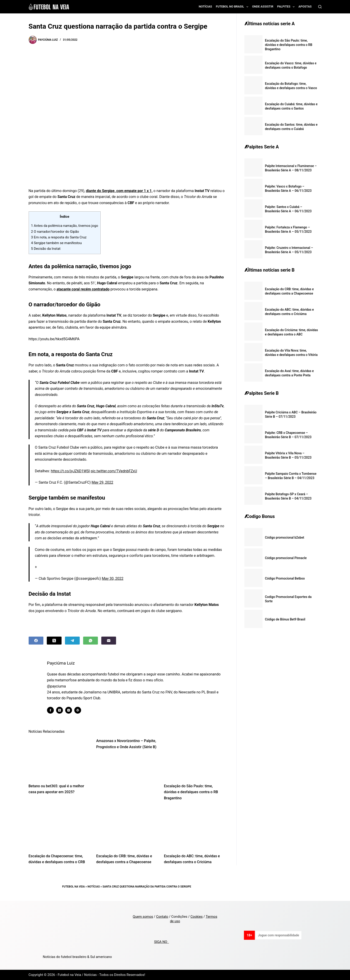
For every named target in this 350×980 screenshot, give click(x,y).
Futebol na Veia (74, 887)
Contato (162, 917)
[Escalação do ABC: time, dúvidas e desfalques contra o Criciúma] (194, 828)
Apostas (305, 6)
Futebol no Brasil (233, 7)
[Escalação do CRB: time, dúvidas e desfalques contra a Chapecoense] (127, 828)
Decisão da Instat (46, 249)
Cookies (196, 917)
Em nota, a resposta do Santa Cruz (59, 237)
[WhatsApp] (91, 641)
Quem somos (143, 917)
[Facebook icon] (53, 710)
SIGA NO (161, 942)
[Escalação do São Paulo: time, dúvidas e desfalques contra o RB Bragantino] (194, 758)
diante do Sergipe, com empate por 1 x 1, (119, 191)
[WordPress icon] (80, 710)
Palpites (287, 7)
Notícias (205, 6)
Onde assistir (263, 6)
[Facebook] (36, 641)
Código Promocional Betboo (285, 578)
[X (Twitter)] (54, 641)
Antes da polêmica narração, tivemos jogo (65, 226)
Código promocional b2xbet (284, 537)
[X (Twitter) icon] (62, 710)
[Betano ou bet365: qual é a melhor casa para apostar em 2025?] (59, 758)
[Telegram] (72, 641)
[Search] (320, 7)
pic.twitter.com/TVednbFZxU (114, 471)
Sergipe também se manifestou (56, 243)
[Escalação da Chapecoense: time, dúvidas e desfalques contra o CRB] (59, 828)
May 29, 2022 (102, 482)
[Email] (109, 641)
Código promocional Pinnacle (286, 558)
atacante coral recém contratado (83, 289)
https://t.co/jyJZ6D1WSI (70, 471)
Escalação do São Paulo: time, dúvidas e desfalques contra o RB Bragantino (191, 792)
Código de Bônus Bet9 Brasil (285, 619)
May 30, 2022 (113, 579)
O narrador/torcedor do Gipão (55, 232)
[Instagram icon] (71, 710)
